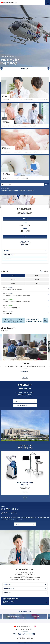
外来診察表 (4, 190)
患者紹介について (8, 584)
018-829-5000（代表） (27, 634)
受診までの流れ (7, 178)
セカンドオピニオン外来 (43, 100)
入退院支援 (34, 126)
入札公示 (37, 283)
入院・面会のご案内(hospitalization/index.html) (25, 114)
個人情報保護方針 (21, 638)
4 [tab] (26, 621)
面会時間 (16, 190)
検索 (46, 184)
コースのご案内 (16, 178)
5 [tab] (27, 621)
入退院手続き (6, 126)
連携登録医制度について (9, 589)
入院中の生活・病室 (16, 126)
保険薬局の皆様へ (8, 593)
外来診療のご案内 (7, 152)
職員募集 (37, 279)
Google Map (26, 631)
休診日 (10, 190)
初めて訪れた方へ (8, 259)
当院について (17, 401)
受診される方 (6, 100)
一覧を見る (46, 271)
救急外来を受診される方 (30, 100)
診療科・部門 (23, 190)
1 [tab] (23, 621)
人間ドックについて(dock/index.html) (25, 166)
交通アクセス (31, 190)
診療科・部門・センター (9, 255)
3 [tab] (25, 621)
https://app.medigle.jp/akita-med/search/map (25, 601)
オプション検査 (25, 178)
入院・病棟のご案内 (18, 152)
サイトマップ (30, 638)
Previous (1, 69)
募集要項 (18, 524)
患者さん (37, 276)
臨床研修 (13, 283)
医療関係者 (13, 279)
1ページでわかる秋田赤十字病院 (22, 405)
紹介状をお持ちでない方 (17, 100)
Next (49, 69)
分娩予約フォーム (38, 152)
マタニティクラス (28, 152)
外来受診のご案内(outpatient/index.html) (25, 88)
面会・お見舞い (26, 126)
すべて (13, 276)
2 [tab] (24, 621)
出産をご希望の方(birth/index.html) (25, 140)
